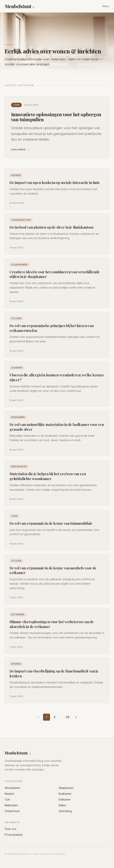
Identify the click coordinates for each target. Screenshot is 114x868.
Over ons (11, 829)
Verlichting (65, 811)
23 (68, 717)
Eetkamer (65, 799)
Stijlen (62, 805)
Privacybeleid (13, 835)
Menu (106, 6)
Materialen (11, 805)
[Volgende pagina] (76, 717)
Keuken (9, 794)
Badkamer (65, 794)
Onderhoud (12, 811)
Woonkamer (12, 788)
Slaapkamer (66, 788)
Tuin (7, 799)
